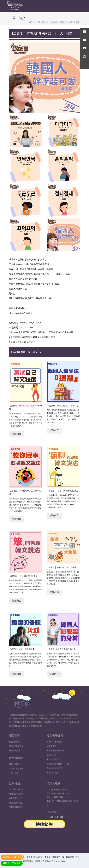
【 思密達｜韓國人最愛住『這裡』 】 (63, 406)
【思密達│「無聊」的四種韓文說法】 (63, 491)
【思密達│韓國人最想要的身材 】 (61, 649)
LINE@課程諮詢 (12, 863)
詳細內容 (17, 434)
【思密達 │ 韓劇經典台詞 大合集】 (62, 567)
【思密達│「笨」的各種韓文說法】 (24, 576)
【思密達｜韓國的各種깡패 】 (22, 649)
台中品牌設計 (44, 839)
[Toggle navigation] (83, 6)
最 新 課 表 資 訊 (11, 857)
